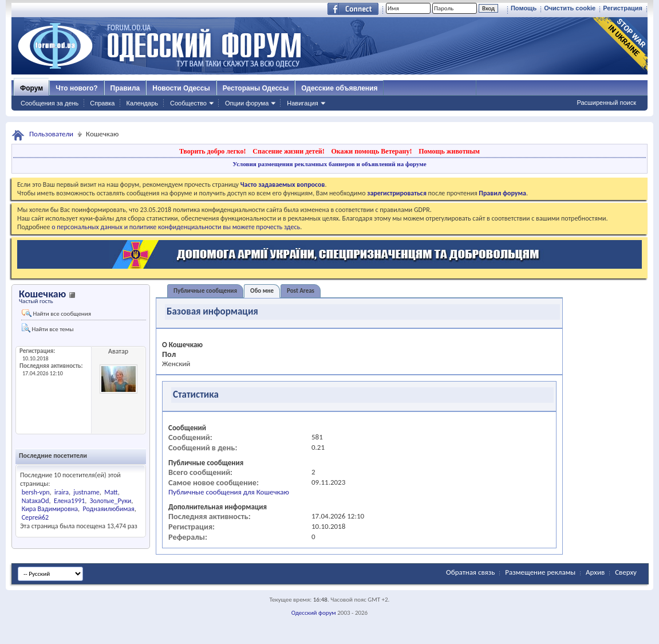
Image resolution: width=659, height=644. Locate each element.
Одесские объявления (339, 88)
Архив (595, 572)
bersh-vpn (36, 492)
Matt (111, 492)
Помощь (524, 8)
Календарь (142, 103)
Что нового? (76, 88)
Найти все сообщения (56, 313)
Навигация (302, 103)
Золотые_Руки (111, 501)
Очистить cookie (570, 8)
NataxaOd (35, 501)
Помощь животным (449, 151)
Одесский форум (314, 613)
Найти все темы (48, 328)
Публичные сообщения (205, 291)
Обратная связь (470, 572)
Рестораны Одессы (256, 88)
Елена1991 (69, 501)
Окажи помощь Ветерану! (371, 151)
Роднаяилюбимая (109, 509)
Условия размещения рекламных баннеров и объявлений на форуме (329, 164)
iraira (62, 492)
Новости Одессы (181, 88)
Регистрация (623, 8)
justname (86, 492)
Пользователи (51, 134)
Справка (102, 103)
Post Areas (301, 291)
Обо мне (262, 291)
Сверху (626, 572)
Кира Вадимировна (50, 509)
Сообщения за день (50, 103)
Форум (31, 88)
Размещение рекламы (540, 572)
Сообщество (188, 103)
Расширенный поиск (606, 103)
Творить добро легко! (213, 151)
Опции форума (247, 103)
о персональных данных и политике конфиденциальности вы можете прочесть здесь (176, 227)
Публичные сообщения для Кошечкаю (229, 492)
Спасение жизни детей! (288, 151)
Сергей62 (35, 517)
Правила (125, 88)
